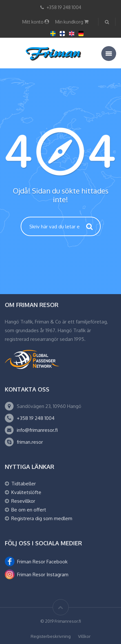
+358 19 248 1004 (36, 418)
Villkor (84, 636)
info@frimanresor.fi (37, 430)
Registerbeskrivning (51, 636)
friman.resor (30, 442)
